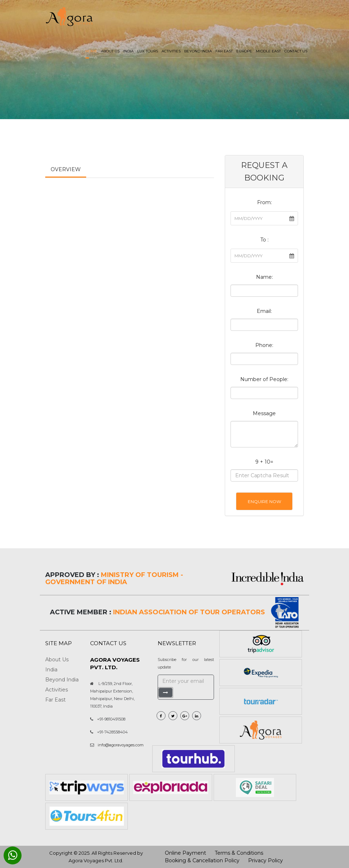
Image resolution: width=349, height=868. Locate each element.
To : (264, 240)
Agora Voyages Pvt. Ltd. (96, 860)
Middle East (268, 51)
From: (264, 202)
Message (264, 413)
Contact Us (296, 51)
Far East (224, 51)
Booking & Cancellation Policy (202, 860)
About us (110, 51)
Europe (244, 51)
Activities (171, 51)
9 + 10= (264, 462)
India (128, 51)
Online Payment (185, 853)
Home (91, 51)
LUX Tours (148, 51)
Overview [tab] (66, 169)
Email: (264, 311)
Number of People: (264, 379)
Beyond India (198, 51)
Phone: (264, 345)
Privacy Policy (266, 860)
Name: (264, 277)
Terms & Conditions (239, 853)
